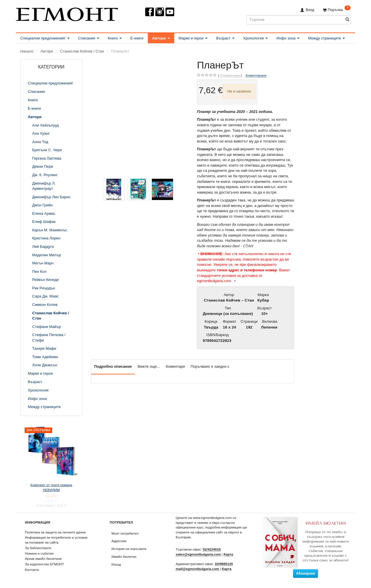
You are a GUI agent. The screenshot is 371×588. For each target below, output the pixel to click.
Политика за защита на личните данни (55, 532)
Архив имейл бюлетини (43, 559)
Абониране (305, 573)
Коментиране (256, 75)
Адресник (119, 541)
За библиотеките (38, 548)
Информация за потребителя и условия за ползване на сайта (56, 540)
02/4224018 (212, 549)
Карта (228, 554)
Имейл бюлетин (124, 557)
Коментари (175, 366)
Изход (116, 564)
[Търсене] (347, 20)
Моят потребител (125, 533)
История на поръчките (129, 549)
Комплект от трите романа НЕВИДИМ (51, 487)
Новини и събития (39, 553)
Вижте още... (149, 366)
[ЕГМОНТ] (67, 13)
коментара (230, 75)
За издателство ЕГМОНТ (44, 564)
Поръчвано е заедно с (210, 366)
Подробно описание (113, 366)
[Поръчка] (337, 10)
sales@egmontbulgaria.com (198, 554)
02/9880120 (224, 564)
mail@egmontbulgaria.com (197, 569)
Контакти (32, 570)
